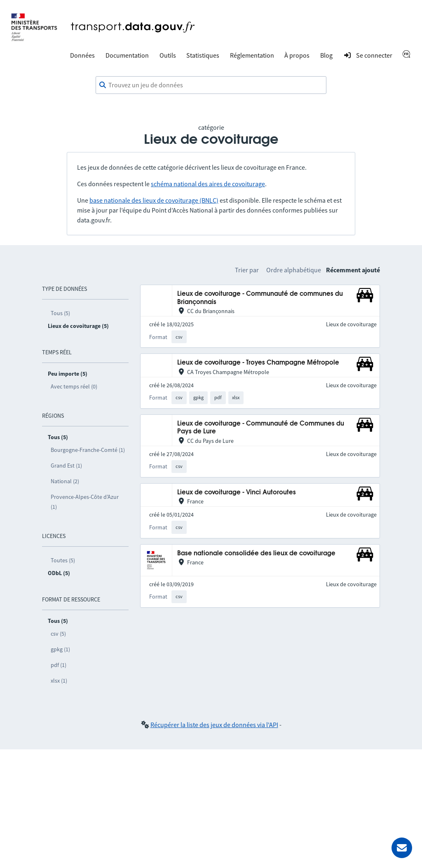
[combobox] (211, 85)
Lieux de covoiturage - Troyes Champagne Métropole (258, 363)
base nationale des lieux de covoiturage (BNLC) (154, 200)
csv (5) (58, 634)
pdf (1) (59, 665)
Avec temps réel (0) (74, 386)
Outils (168, 55)
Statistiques (203, 55)
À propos (297, 55)
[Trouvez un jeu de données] (211, 85)
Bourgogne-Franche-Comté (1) (88, 450)
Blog (326, 55)
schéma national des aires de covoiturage (208, 184)
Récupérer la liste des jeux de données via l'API (214, 725)
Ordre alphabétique (294, 270)
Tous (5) (60, 313)
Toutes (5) (63, 560)
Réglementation (252, 55)
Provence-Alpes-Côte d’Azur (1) (85, 502)
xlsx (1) (59, 681)
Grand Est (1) (66, 466)
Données (82, 55)
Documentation (127, 55)
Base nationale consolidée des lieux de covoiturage (256, 553)
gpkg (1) (60, 649)
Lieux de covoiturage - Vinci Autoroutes (237, 492)
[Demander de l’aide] (402, 848)
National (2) (65, 481)
